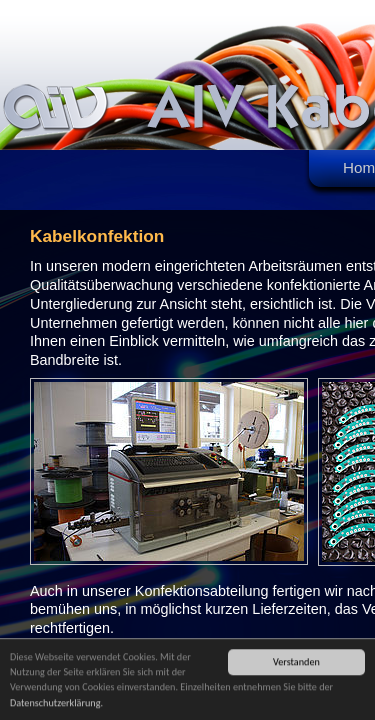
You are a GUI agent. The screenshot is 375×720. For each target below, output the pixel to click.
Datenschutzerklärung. (56, 703)
